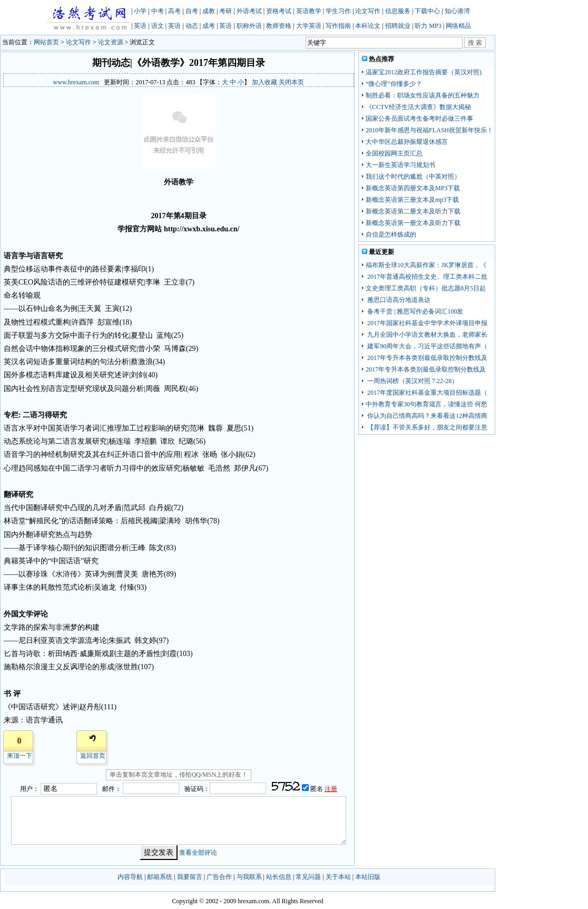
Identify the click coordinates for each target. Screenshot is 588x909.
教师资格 (279, 26)
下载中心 (427, 11)
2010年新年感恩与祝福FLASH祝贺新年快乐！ (429, 130)
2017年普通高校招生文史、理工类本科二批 (427, 277)
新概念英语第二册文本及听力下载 (413, 211)
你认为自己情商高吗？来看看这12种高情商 (427, 416)
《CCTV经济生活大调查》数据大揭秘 (418, 107)
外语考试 (249, 11)
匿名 (317, 789)
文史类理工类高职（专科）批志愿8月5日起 (426, 288)
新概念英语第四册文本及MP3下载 (413, 188)
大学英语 (309, 26)
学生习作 (338, 11)
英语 (140, 26)
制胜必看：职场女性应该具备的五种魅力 (423, 95)
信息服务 (398, 11)
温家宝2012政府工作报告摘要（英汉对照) (424, 72)
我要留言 (190, 877)
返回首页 (93, 756)
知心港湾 (457, 11)
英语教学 (309, 11)
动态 (192, 26)
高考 (174, 11)
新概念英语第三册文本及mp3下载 (412, 200)
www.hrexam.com (76, 82)
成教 (209, 11)
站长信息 (279, 877)
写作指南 (338, 26)
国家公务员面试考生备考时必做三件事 (419, 119)
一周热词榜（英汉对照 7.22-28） (412, 381)
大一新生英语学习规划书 (400, 165)
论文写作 (368, 11)
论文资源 (111, 42)
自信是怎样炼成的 (391, 234)
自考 (192, 11)
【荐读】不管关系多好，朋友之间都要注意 (427, 427)
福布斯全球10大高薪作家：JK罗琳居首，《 (426, 265)
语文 (158, 26)
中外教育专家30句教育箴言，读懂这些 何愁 (427, 404)
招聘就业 (398, 26)
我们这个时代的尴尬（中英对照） (413, 177)
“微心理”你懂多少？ (394, 84)
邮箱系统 (160, 877)
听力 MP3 (428, 26)
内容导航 (130, 877)
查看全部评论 (198, 853)
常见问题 (308, 877)
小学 (140, 11)
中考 (158, 11)
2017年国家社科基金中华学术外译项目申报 (427, 323)
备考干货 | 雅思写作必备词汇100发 (414, 311)
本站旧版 (368, 877)
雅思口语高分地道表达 (398, 300)
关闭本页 (291, 82)
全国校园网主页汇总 (394, 153)
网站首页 (46, 42)
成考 (209, 26)
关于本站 (338, 877)
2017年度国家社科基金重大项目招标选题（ (427, 393)
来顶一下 (19, 756)
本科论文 (368, 26)
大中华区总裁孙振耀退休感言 (407, 142)
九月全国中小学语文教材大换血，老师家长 (427, 335)
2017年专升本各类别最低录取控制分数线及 (427, 358)
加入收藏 (264, 82)
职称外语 (249, 26)
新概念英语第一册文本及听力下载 (413, 223)
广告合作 (219, 877)
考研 (226, 11)
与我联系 (249, 877)
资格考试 (279, 11)
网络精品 (458, 26)
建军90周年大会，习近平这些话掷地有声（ (427, 346)
